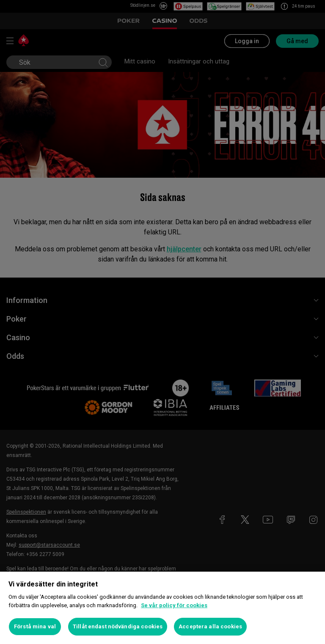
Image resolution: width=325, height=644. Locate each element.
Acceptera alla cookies (210, 626)
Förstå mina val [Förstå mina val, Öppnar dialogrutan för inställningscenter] (35, 626)
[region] (162, 608)
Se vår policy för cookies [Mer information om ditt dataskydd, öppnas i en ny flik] (174, 605)
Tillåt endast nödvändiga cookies (118, 626)
